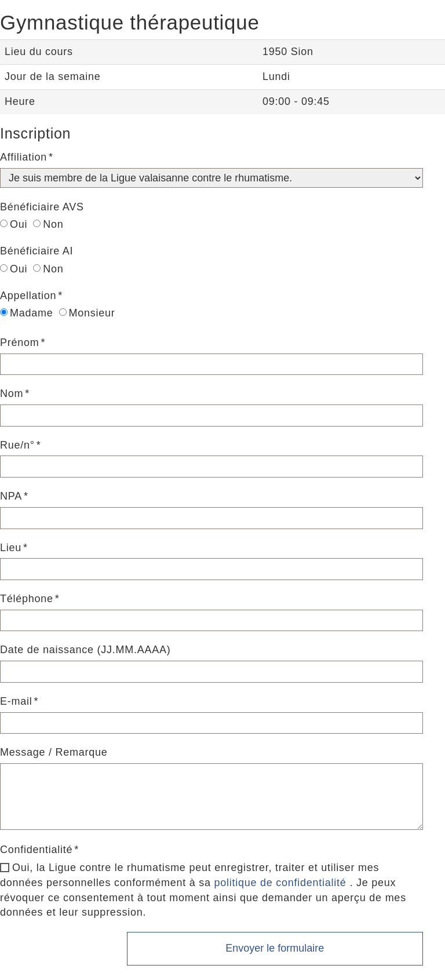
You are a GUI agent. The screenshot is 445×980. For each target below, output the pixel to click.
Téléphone (27, 599)
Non (48, 224)
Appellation (28, 296)
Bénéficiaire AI (37, 251)
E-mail (16, 701)
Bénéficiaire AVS (42, 207)
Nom (12, 394)
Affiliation (23, 157)
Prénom (20, 343)
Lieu (11, 548)
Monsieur (87, 313)
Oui (14, 224)
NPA (11, 496)
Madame (27, 313)
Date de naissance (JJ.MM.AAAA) (85, 650)
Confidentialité (36, 850)
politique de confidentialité (280, 883)
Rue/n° (17, 445)
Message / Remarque (54, 752)
